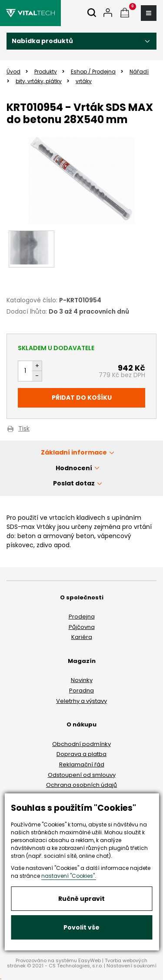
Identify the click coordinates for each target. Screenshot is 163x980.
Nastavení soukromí (131, 966)
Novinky (82, 680)
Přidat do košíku (82, 398)
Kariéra (82, 637)
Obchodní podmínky (81, 744)
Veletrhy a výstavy (81, 701)
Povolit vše (81, 927)
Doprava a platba (81, 754)
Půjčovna (82, 627)
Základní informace (74, 452)
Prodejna (82, 617)
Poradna (81, 691)
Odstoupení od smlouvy (82, 775)
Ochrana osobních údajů (81, 785)
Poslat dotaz (74, 483)
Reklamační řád (82, 764)
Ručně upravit (81, 899)
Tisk (24, 429)
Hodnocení (74, 468)
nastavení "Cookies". (69, 876)
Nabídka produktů (42, 41)
